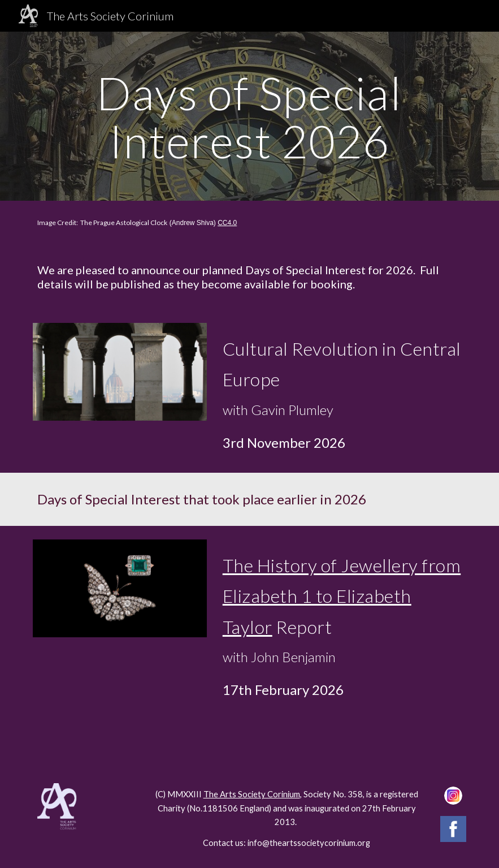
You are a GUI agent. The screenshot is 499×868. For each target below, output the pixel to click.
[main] (249, 116)
